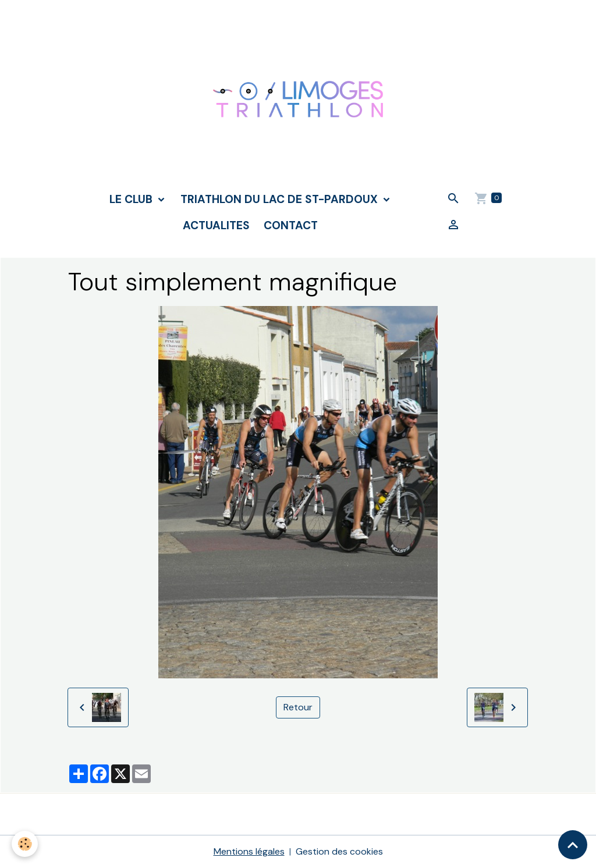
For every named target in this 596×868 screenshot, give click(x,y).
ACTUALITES (216, 225)
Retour (298, 707)
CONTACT (291, 225)
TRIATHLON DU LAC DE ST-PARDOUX (281, 199)
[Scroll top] (573, 845)
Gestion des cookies (339, 851)
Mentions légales (249, 851)
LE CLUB (132, 199)
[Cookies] (25, 844)
